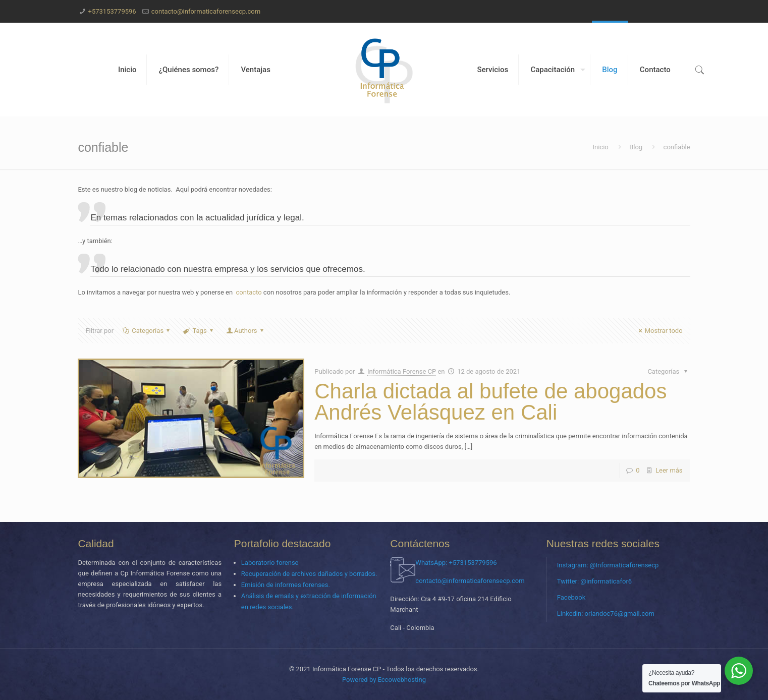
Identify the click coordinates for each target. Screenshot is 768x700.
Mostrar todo (659, 331)
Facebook (571, 597)
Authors (246, 331)
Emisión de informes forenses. (286, 585)
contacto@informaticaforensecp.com (206, 11)
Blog (636, 147)
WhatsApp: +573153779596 (456, 563)
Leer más (669, 470)
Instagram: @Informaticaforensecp (608, 565)
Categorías (147, 331)
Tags (199, 331)
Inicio (600, 147)
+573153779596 (112, 11)
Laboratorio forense (270, 563)
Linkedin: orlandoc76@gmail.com (606, 614)
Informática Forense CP (402, 371)
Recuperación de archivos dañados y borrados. (309, 574)
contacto (249, 292)
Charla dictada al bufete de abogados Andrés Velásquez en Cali (490, 402)
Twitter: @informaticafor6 (594, 581)
